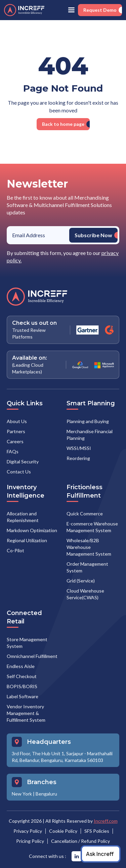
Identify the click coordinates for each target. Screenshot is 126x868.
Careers (15, 441)
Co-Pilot (15, 550)
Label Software (23, 696)
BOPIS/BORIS (22, 686)
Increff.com (106, 821)
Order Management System (87, 567)
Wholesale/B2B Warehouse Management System (89, 547)
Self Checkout (22, 676)
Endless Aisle (21, 666)
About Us (17, 421)
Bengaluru (46, 794)
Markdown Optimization (32, 530)
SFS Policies (97, 831)
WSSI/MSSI (79, 448)
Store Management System (27, 643)
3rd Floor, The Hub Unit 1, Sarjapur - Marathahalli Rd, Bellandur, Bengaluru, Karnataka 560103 (62, 757)
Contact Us (19, 472)
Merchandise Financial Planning (90, 435)
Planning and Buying (88, 421)
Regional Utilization (27, 540)
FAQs (13, 451)
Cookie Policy (63, 831)
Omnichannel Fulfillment (32, 656)
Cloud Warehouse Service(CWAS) (85, 594)
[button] (71, 10)
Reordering (78, 458)
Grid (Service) (81, 581)
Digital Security (23, 462)
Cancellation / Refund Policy (80, 841)
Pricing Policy (30, 841)
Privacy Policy (28, 831)
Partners (16, 431)
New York (22, 794)
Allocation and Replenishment (23, 517)
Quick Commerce (85, 514)
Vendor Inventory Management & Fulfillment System (26, 713)
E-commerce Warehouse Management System (92, 527)
